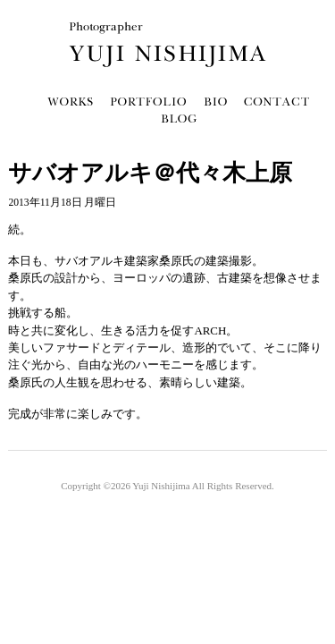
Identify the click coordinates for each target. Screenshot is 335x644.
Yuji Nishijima (161, 486)
